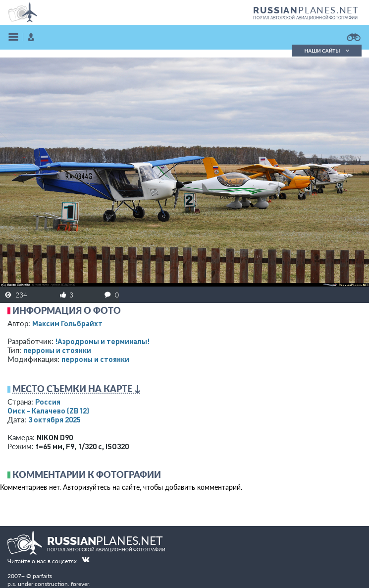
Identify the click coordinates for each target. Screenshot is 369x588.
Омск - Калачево (48, 411)
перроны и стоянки (57, 350)
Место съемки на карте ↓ (77, 389)
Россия (48, 402)
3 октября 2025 (54, 419)
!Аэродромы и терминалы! (102, 341)
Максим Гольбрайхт (67, 323)
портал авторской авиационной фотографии (305, 18)
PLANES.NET (306, 10)
